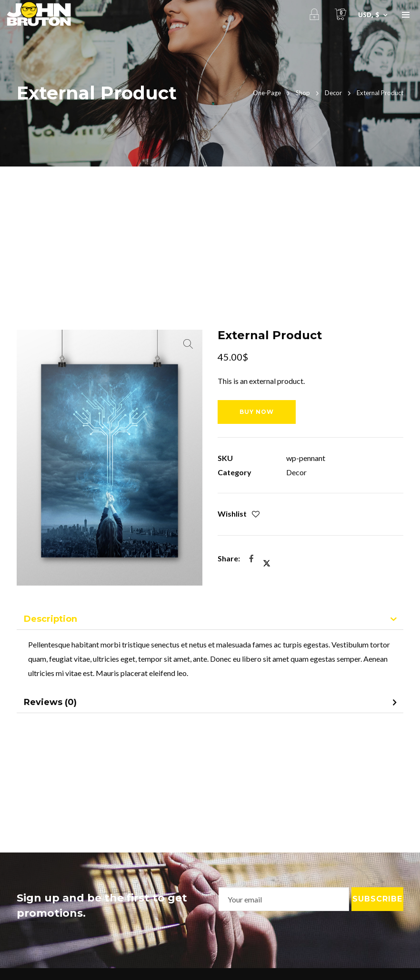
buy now (257, 412)
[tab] (210, 620)
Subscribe (377, 899)
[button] (188, 344)
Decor (296, 472)
